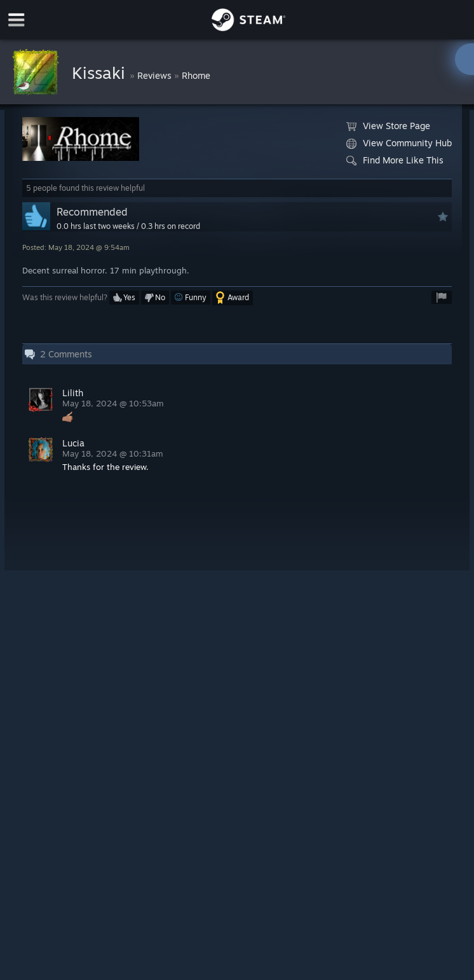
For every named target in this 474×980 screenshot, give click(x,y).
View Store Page (388, 126)
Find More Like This (395, 160)
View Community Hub (399, 143)
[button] (124, 298)
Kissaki (101, 72)
